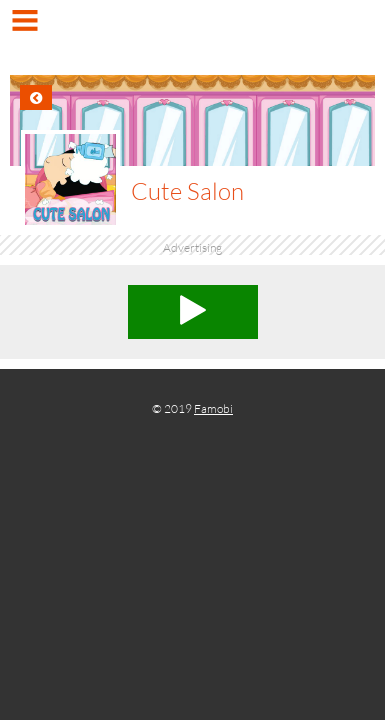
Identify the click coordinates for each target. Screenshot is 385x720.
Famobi (213, 408)
